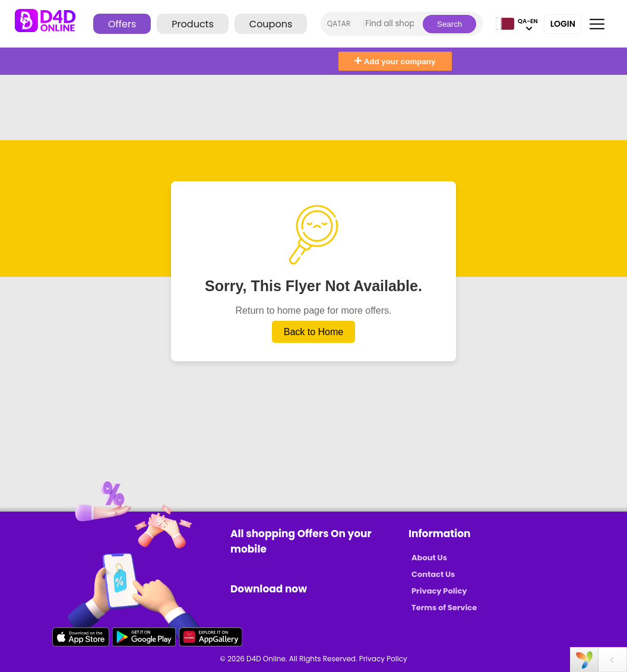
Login (563, 24)
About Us (429, 558)
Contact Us (433, 574)
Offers (122, 24)
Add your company (395, 61)
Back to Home (313, 332)
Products (192, 24)
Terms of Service (444, 608)
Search (449, 24)
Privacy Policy (439, 591)
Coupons (271, 24)
